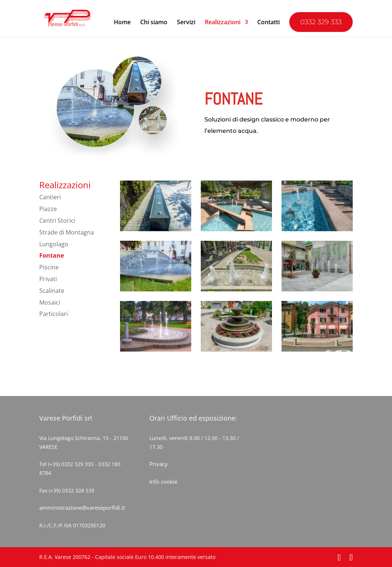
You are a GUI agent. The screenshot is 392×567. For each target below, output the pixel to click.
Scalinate (52, 291)
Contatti (268, 23)
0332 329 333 (321, 22)
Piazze (48, 209)
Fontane (52, 255)
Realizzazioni (223, 23)
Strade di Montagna (67, 232)
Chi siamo (154, 23)
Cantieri (50, 197)
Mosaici (50, 302)
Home (122, 23)
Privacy (159, 464)
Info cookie (163, 481)
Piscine (49, 267)
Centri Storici (57, 221)
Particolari (54, 314)
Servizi (186, 23)
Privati (48, 279)
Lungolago (54, 244)
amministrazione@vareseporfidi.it (82, 508)
